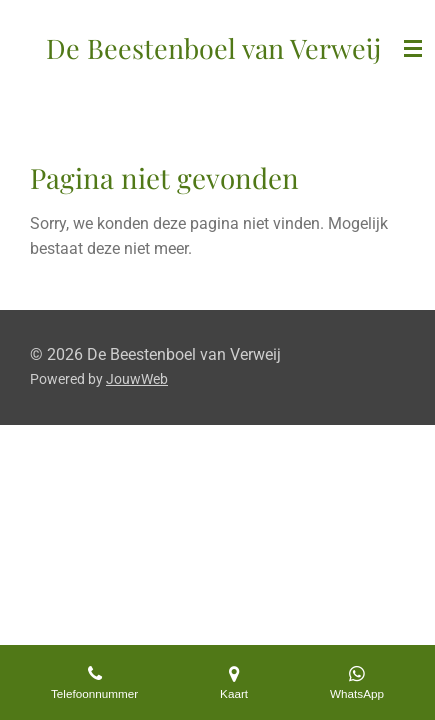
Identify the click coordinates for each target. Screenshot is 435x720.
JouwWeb (137, 379)
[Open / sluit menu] (413, 48)
